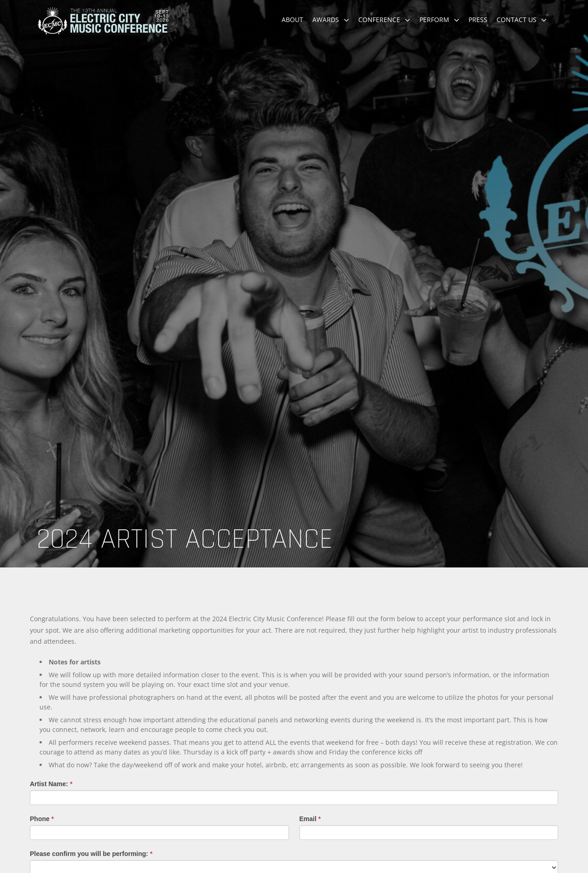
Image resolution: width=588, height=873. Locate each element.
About (292, 20)
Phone (42, 819)
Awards (326, 20)
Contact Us (517, 20)
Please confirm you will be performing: (91, 854)
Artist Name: (51, 784)
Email (310, 819)
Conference (379, 20)
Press (478, 20)
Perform (434, 20)
